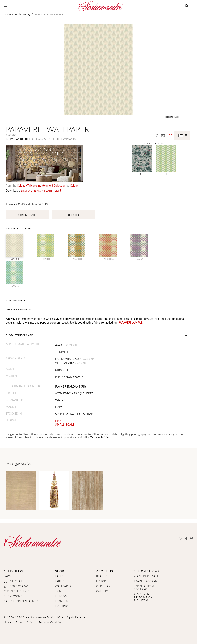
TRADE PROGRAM (146, 581)
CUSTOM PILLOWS (146, 571)
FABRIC (60, 581)
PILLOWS (61, 596)
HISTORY (102, 581)
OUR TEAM (104, 586)
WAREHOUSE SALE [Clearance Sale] (146, 576)
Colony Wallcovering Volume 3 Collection (41, 185)
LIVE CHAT (15, 581)
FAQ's (8, 576)
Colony (74, 185)
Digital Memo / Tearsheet (40, 191)
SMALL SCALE (65, 424)
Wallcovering (23, 14)
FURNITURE (63, 601)
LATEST (60, 576)
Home (7, 14)
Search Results (154, 144)
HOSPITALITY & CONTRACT (144, 588)
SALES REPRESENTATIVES (21, 601)
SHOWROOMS (13, 596)
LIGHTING (62, 606)
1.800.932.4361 (18, 586)
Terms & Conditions (51, 622)
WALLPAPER (63, 586)
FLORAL (61, 421)
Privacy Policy (25, 622)
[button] (187, 6)
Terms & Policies (100, 437)
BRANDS (102, 576)
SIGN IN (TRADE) (28, 215)
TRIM (58, 591)
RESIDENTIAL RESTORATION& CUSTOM (143, 597)
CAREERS (102, 591)
